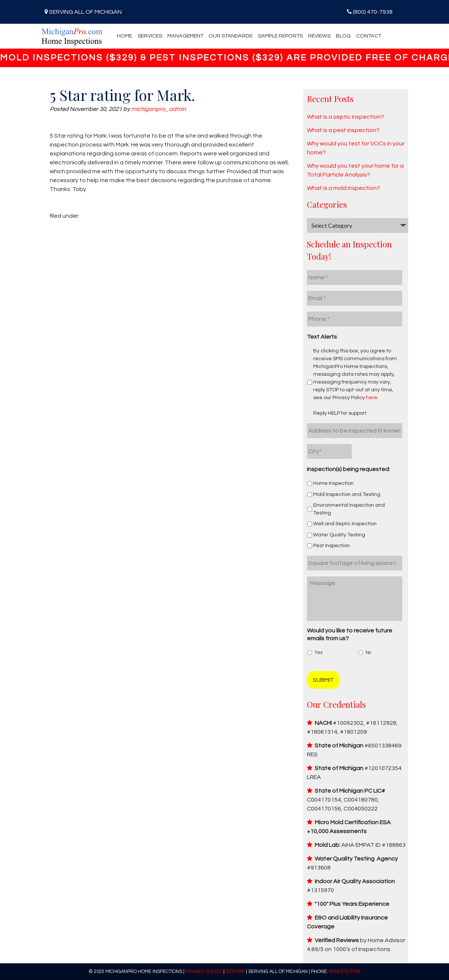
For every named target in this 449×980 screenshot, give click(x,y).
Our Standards (230, 36)
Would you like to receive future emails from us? (350, 634)
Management (185, 36)
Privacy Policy (204, 972)
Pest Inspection (332, 546)
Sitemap (235, 972)
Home (124, 36)
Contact (369, 36)
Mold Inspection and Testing (347, 494)
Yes (319, 653)
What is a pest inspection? (343, 130)
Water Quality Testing (339, 535)
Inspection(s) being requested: (348, 469)
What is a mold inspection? (343, 188)
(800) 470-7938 (373, 12)
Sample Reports (280, 36)
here (372, 398)
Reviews (319, 36)
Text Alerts (322, 337)
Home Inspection (333, 483)
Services (150, 36)
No (368, 653)
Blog (343, 36)
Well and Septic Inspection (345, 524)
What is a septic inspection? (345, 117)
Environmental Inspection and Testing (349, 509)
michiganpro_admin (158, 109)
